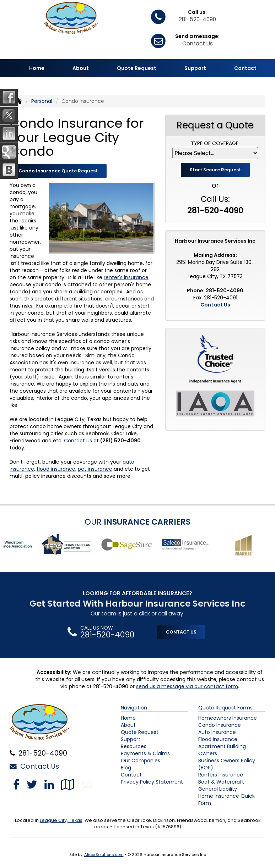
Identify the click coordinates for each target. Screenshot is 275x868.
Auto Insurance (217, 732)
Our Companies (141, 761)
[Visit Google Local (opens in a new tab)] (68, 784)
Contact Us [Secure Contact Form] (215, 305)
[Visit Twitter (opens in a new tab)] (32, 784)
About (128, 725)
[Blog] (87, 784)
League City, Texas (61, 820)
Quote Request (140, 732)
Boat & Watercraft (221, 782)
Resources (134, 746)
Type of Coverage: (215, 143)
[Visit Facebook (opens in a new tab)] (16, 784)
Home (37, 68)
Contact (245, 68)
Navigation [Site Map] (134, 708)
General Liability (218, 789)
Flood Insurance (218, 739)
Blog (126, 768)
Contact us (78, 441)
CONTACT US (181, 632)
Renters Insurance (221, 775)
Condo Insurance (220, 725)
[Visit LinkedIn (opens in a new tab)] (49, 784)
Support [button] (195, 68)
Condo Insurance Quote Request (58, 171)
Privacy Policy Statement (152, 782)
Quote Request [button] (137, 68)
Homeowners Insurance (228, 718)
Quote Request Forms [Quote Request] (225, 708)
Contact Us (198, 43)
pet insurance (95, 469)
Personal (42, 101)
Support (131, 739)
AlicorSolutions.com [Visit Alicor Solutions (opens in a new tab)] (104, 855)
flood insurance (56, 469)
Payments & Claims (145, 753)
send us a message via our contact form (187, 686)
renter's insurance (126, 277)
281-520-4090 (197, 19)
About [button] (81, 68)
